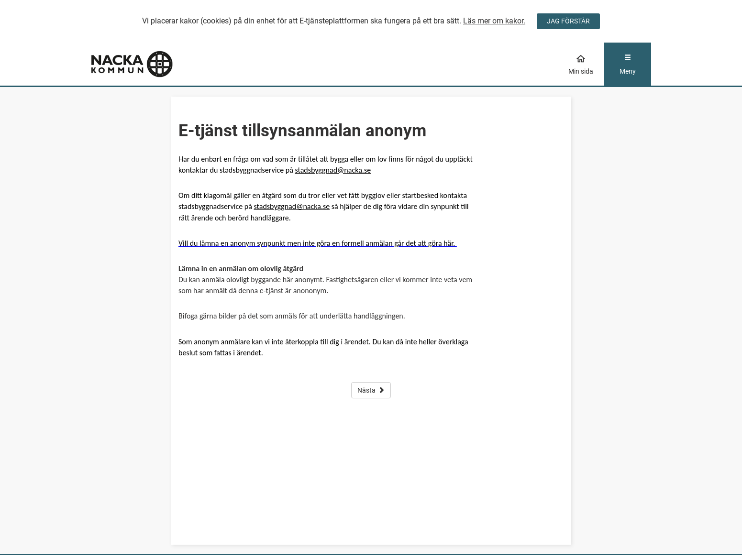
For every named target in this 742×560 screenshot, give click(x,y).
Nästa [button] (371, 390)
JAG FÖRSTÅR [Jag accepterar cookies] (568, 21)
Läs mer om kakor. (494, 21)
